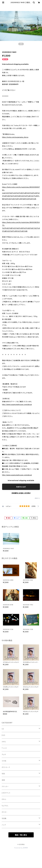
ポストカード (6, 767)
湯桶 (3, 780)
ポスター (5, 812)
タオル (4, 742)
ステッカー (5, 786)
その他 (4, 761)
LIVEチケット (6, 793)
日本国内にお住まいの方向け (21, 493)
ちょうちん (5, 806)
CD (3, 729)
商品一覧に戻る (21, 835)
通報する (37, 498)
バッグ (4, 825)
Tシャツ (4, 748)
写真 (3, 774)
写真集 (4, 818)
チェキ (4, 754)
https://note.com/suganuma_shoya (15, 137)
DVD (3, 735)
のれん (4, 799)
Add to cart (21, 487)
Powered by (21, 848)
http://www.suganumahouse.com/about (17, 404)
